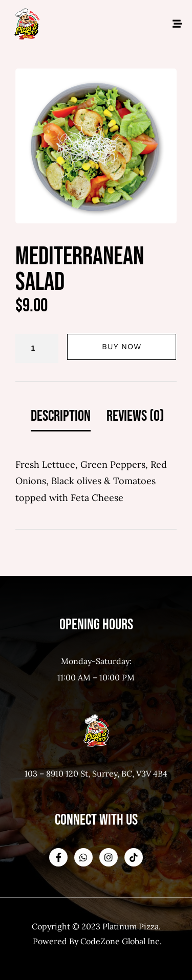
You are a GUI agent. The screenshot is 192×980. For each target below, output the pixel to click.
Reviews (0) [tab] (135, 416)
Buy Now (122, 347)
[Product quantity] (37, 348)
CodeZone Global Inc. (121, 941)
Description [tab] (61, 416)
